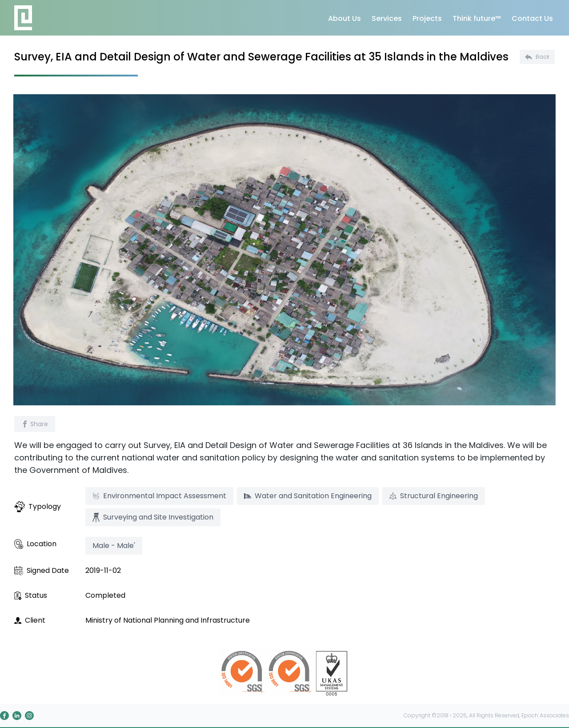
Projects (427, 18)
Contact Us (532, 18)
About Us (345, 18)
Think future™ (477, 18)
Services (387, 18)
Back (537, 57)
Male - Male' (114, 546)
